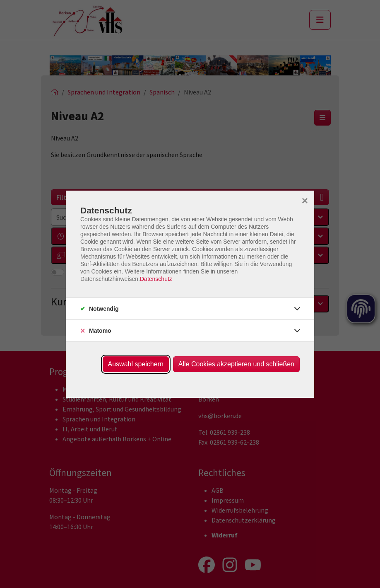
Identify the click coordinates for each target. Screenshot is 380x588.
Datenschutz (156, 279)
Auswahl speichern (136, 364)
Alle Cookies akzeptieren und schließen (236, 364)
